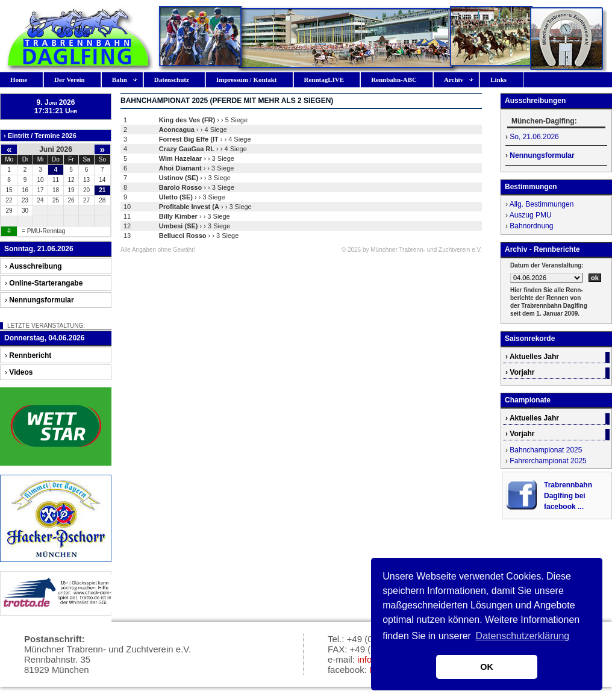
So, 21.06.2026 (534, 137)
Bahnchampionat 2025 (546, 450)
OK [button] (487, 667)
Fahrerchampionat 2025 (548, 461)
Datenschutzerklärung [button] (523, 636)
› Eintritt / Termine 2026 (40, 136)
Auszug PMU (531, 215)
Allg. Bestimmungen (542, 204)
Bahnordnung (531, 226)
